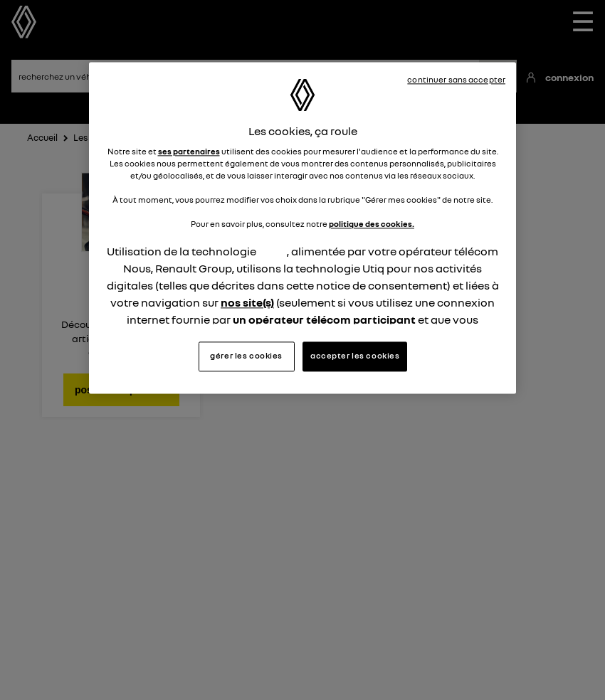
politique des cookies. (372, 225)
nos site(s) (247, 303)
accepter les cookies (355, 356)
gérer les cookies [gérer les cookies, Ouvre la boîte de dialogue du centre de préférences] (246, 356)
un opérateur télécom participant (324, 320)
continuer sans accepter (456, 80)
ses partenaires (189, 152)
